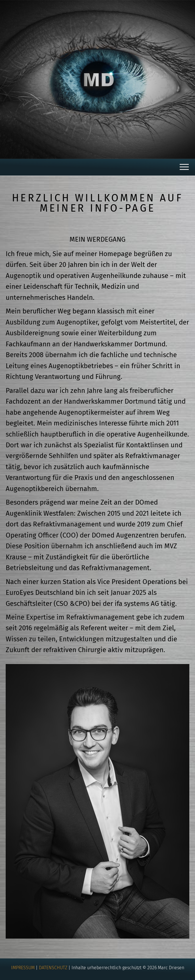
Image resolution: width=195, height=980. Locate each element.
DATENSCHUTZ (53, 968)
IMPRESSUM (23, 968)
